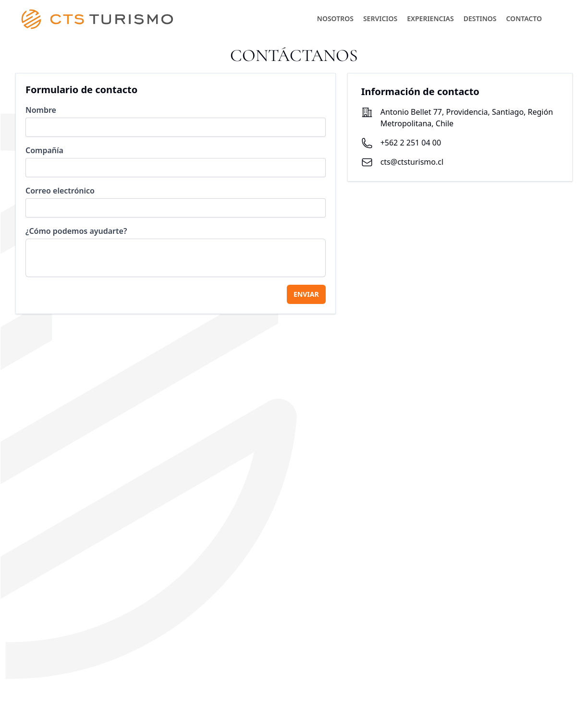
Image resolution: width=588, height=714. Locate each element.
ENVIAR (306, 294)
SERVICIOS (380, 18)
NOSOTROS (335, 18)
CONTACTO (524, 18)
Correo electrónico (60, 191)
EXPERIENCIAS (430, 18)
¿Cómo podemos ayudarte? (76, 231)
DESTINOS (480, 18)
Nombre (41, 110)
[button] (558, 18)
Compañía (44, 150)
